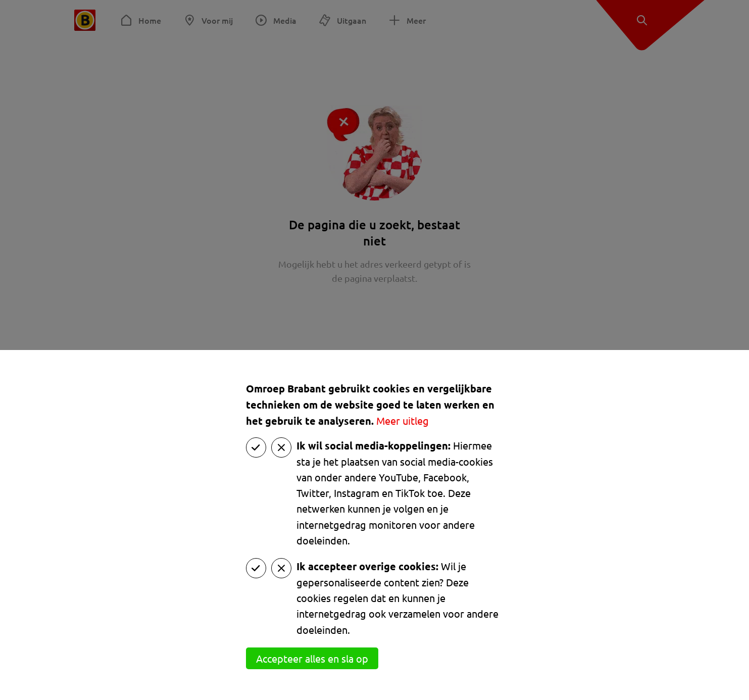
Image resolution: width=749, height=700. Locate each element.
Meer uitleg (403, 420)
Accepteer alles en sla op (312, 658)
